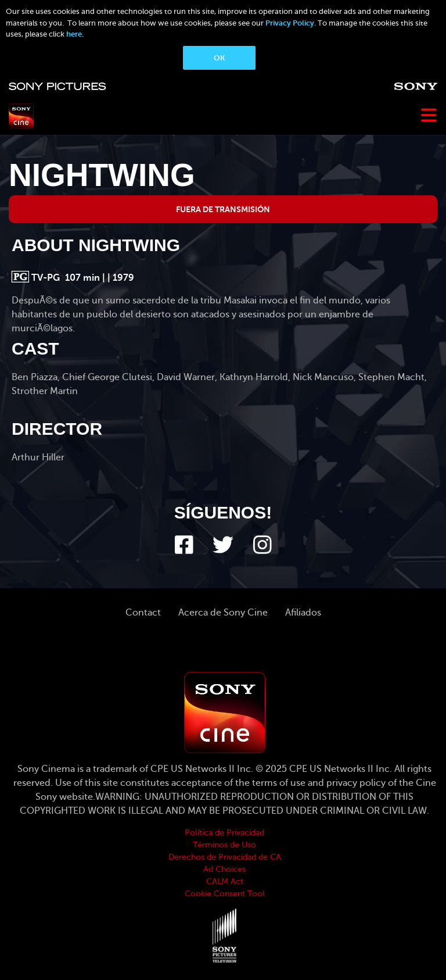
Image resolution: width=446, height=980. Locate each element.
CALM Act (225, 881)
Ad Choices (224, 869)
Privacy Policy (290, 23)
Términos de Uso (224, 845)
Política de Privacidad (224, 833)
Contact (143, 613)
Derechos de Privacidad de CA (225, 857)
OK (219, 58)
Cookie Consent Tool (225, 894)
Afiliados (303, 613)
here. (75, 34)
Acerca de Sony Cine (223, 613)
